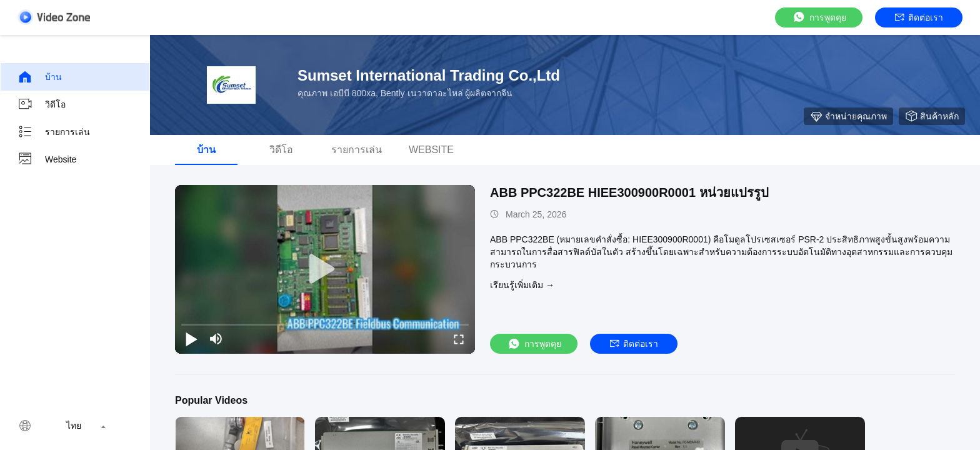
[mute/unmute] (216, 339)
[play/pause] (191, 339)
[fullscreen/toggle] (459, 339)
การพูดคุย (819, 17)
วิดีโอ (42, 104)
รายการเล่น (54, 132)
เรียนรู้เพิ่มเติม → (522, 285)
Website (47, 159)
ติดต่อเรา (919, 17)
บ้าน (40, 77)
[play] (325, 269)
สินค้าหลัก (932, 116)
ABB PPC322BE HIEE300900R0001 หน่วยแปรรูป (629, 192)
